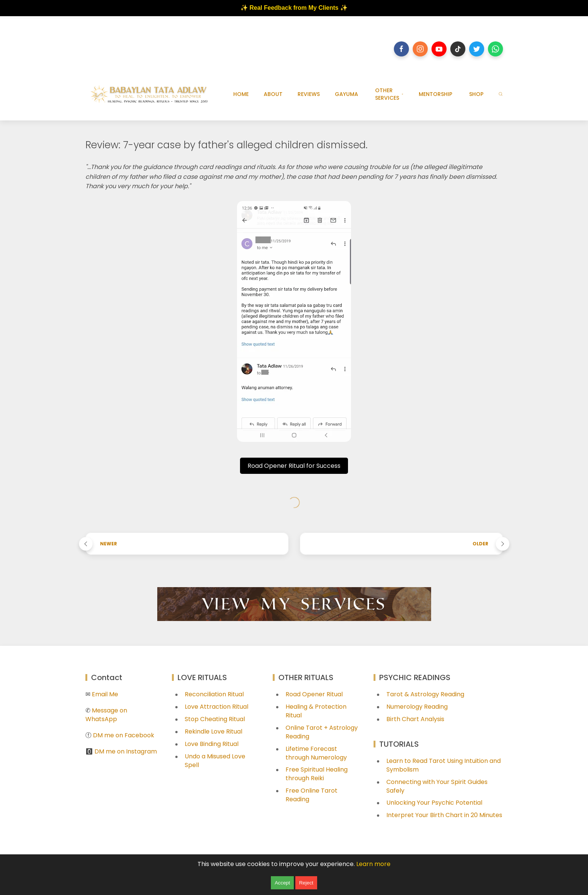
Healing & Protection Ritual (316, 711)
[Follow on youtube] (439, 49)
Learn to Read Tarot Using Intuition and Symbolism (444, 765)
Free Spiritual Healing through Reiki (317, 774)
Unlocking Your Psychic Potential (434, 803)
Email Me (105, 694)
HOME (241, 94)
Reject (306, 883)
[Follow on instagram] (420, 49)
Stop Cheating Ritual (215, 719)
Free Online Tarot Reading (311, 795)
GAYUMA (346, 94)
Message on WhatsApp (106, 715)
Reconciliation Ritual (214, 694)
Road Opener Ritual (314, 694)
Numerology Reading (417, 707)
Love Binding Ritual (212, 744)
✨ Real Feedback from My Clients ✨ (294, 8)
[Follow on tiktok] (458, 49)
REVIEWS (309, 94)
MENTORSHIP (435, 94)
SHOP (476, 94)
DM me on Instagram (126, 751)
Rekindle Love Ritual (213, 731)
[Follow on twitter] (477, 49)
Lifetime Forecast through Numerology (316, 753)
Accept (282, 883)
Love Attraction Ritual (217, 707)
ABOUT (273, 94)
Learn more (373, 864)
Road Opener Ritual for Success (294, 466)
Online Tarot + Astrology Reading (322, 732)
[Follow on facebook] (401, 49)
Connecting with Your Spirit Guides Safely (437, 786)
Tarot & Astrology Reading (425, 694)
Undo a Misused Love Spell (215, 761)
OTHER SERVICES (389, 94)
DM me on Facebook (124, 735)
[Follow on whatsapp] (495, 49)
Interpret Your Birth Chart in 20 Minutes (444, 815)
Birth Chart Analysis (415, 719)
